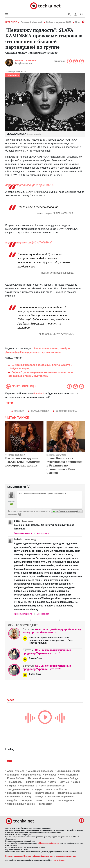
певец (27, 797)
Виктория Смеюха (66, 411)
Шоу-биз (65, 782)
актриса (12, 786)
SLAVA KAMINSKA (40, 411)
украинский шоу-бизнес (21, 804)
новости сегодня (44, 793)
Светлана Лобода (68, 778)
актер (77, 782)
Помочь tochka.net (31, 22)
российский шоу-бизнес (60, 797)
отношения (14, 797)
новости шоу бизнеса (70, 793)
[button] (76, 14)
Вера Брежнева (32, 775)
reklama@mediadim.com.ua (49, 843)
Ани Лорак (13, 775)
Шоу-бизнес (13, 75)
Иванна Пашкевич (25, 60)
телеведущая (66, 800)
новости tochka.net (57, 789)
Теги (10, 761)
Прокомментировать (23, 533)
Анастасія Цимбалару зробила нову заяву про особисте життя (52, 631)
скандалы (26, 800)
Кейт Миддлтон (69, 775)
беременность (29, 786)
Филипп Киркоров (36, 782)
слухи (39, 800)
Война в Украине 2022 (59, 22)
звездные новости (18, 789)
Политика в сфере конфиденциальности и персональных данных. (50, 856)
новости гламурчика (19, 793)
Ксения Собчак (16, 778)
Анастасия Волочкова (41, 771)
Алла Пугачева (16, 771)
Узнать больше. (59, 860)
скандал (19, 411)
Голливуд (51, 775)
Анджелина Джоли (68, 771)
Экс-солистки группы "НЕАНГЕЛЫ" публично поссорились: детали (23, 462)
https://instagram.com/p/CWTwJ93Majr (29, 243)
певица (39, 797)
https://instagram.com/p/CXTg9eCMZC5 (30, 185)
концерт (37, 789)
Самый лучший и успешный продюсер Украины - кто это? (47, 652)
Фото (53, 782)
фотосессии (45, 804)
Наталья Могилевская (41, 778)
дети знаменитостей (53, 786)
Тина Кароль (14, 782)
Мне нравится (43, 533)
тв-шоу (50, 800)
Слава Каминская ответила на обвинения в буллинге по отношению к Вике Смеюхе (65, 465)
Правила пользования (14, 856)
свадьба (12, 800)
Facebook (39, 394)
